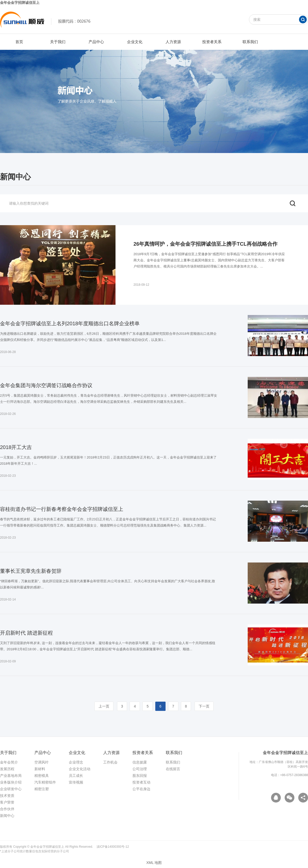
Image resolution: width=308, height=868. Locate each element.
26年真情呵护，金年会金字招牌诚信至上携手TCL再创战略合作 (205, 244)
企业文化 (135, 42)
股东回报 (140, 776)
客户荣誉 (7, 802)
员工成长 (76, 776)
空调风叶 (42, 762)
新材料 (40, 769)
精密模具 (42, 776)
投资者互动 (141, 782)
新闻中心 (7, 816)
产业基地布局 (11, 776)
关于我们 (58, 42)
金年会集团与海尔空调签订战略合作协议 (46, 385)
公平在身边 (141, 789)
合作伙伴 (7, 809)
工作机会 (110, 762)
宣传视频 (76, 782)
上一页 (104, 706)
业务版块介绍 (11, 782)
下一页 (204, 706)
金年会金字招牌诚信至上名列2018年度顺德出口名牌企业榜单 (70, 323)
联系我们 (250, 42)
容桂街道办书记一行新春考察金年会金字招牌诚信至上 (62, 509)
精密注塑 (42, 789)
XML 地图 (154, 863)
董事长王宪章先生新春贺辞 (31, 571)
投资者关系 (212, 42)
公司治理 (140, 769)
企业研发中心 (11, 789)
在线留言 (173, 769)
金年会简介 (9, 762)
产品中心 (96, 42)
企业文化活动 (80, 769)
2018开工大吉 (16, 447)
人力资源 (173, 42)
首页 (19, 42)
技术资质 (7, 796)
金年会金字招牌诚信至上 (20, 3)
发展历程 (7, 769)
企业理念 (76, 762)
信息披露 (140, 762)
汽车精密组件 (45, 782)
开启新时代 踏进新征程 (26, 633)
